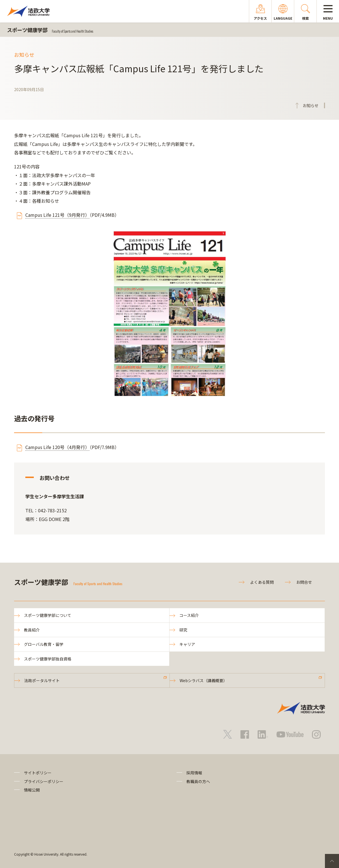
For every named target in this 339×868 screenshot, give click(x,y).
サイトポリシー (38, 773)
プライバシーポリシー (44, 781)
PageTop (332, 861)
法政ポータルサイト (42, 680)
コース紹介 (189, 615)
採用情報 (194, 773)
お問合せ (304, 582)
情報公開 (32, 790)
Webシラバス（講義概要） (203, 680)
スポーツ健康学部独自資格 (48, 659)
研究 (183, 630)
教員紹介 (32, 630)
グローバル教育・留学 (44, 644)
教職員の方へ (198, 781)
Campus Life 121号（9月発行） (57, 215)
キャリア (187, 644)
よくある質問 (262, 582)
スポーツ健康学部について (48, 615)
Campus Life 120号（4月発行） (57, 447)
